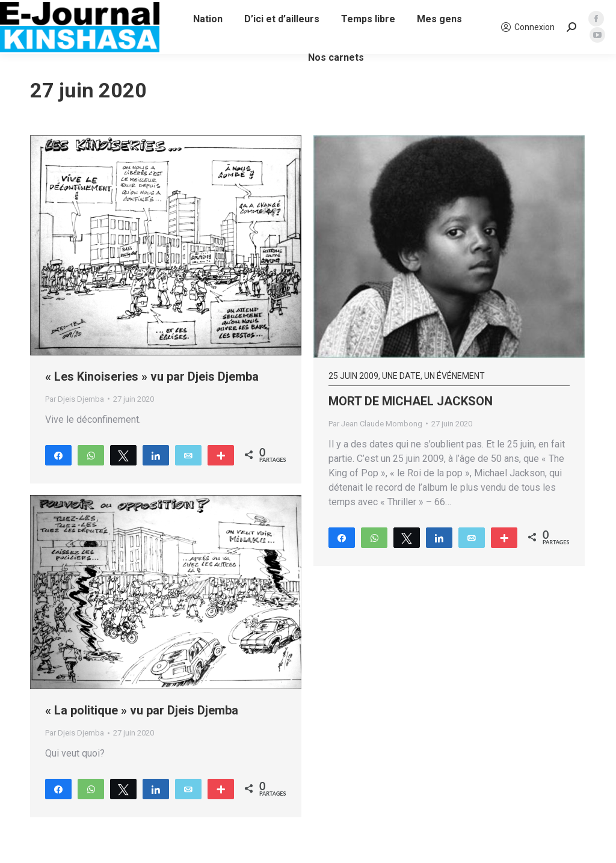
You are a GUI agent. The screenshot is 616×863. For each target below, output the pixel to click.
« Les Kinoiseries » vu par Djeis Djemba (152, 376)
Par (75, 399)
